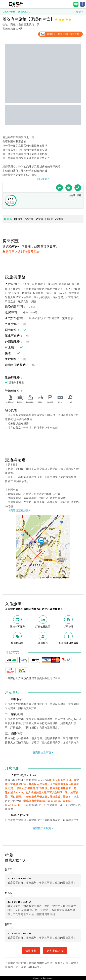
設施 (29, 219)
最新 (8, 219)
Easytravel (48, 978)
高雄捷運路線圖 (20, 510)
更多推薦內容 (55, 951)
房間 (18, 219)
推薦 (59, 219)
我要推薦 (31, 951)
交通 (39, 219)
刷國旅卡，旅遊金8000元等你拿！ (60, 34)
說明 (49, 219)
